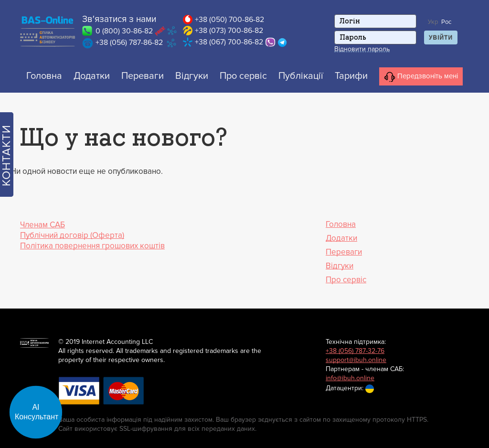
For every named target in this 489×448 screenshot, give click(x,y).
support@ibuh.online (356, 360)
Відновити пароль (362, 49)
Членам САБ (43, 225)
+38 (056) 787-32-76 (355, 351)
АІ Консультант (37, 412)
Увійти (441, 38)
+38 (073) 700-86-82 (229, 31)
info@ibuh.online (350, 378)
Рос (446, 22)
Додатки (92, 76)
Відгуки (192, 76)
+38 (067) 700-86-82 (229, 42)
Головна (44, 76)
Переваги (143, 76)
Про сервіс (243, 76)
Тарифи (351, 76)
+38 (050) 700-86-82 (229, 20)
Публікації (301, 76)
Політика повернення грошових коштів (92, 246)
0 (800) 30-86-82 (124, 31)
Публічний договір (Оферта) (72, 235)
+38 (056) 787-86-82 (129, 43)
